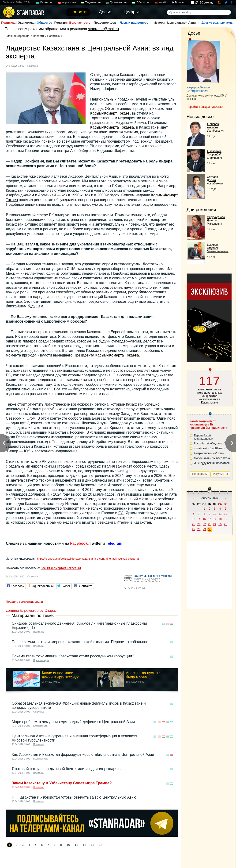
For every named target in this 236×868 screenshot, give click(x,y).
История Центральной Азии (175, 23)
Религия (61, 23)
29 (204, 529)
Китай (162, 2)
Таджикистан (93, 2)
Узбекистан (143, 2)
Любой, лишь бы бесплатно (212, 458)
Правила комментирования (25, 602)
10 (68, 845)
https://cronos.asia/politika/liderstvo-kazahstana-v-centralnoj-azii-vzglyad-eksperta (88, 559)
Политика (8, 23)
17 (215, 519)
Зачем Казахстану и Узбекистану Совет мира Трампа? (62, 783)
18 (220, 519)
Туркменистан (118, 2)
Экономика (26, 23)
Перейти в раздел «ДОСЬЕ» (205, 107)
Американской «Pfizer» (209, 453)
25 (220, 524)
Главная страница (18, 36)
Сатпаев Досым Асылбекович (216, 180)
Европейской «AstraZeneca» (203, 437)
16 (210, 519)
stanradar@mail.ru (104, 29)
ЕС (8, 375)
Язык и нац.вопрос (134, 23)
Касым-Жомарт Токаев (110, 113)
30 (210, 529)
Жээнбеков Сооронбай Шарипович (214, 155)
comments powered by (31, 610)
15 (204, 519)
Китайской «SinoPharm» (209, 448)
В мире (179, 2)
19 (226, 519)
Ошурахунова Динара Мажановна (216, 220)
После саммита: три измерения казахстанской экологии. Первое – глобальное (80, 642)
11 (76, 845)
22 (204, 524)
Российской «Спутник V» (210, 443)
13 (93, 845)
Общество (45, 23)
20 (193, 524)
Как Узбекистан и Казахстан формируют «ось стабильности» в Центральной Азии (83, 755)
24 (215, 524)
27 (193, 529)
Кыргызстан (69, 2)
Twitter (96, 543)
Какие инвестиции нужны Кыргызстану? (60, 675)
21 (199, 524)
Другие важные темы (218, 23)
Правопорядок (105, 23)
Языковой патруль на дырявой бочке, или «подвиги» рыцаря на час (71, 769)
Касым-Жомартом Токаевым (61, 568)
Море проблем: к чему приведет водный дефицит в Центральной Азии (73, 722)
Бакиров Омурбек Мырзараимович (218, 248)
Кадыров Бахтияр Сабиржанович (199, 89)
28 (199, 529)
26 (226, 524)
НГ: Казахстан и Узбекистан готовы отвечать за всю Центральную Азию (74, 797)
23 (210, 524)
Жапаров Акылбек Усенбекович (215, 127)
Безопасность (80, 23)
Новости (38, 36)
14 (101, 845)
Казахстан (46, 2)
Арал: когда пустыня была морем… (144, 675)
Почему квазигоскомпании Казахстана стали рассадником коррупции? (73, 656)
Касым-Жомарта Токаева (112, 127)
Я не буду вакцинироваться (212, 463)
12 (84, 845)
